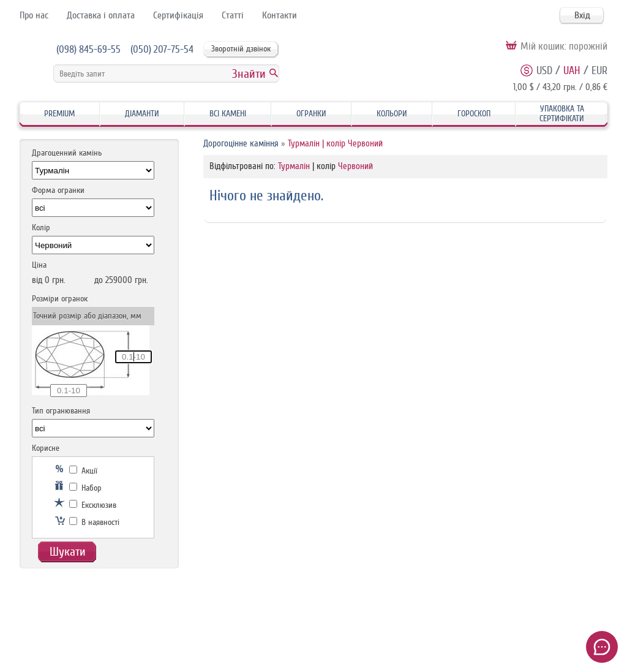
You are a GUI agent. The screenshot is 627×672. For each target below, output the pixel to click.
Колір (41, 228)
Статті (233, 15)
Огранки (311, 114)
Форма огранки (58, 190)
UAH (572, 70)
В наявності (94, 522)
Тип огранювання (61, 411)
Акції (83, 471)
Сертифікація (178, 15)
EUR (599, 70)
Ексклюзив (93, 505)
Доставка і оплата (101, 15)
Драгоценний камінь (67, 153)
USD (544, 70)
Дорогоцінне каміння (241, 144)
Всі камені (228, 114)
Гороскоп (474, 114)
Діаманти (142, 114)
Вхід (582, 15)
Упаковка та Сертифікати (562, 114)
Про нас (34, 15)
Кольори (392, 114)
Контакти (280, 15)
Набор (85, 488)
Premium (59, 114)
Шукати (68, 552)
